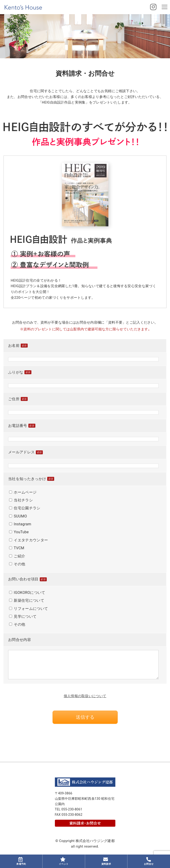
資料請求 (106, 861)
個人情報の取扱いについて (85, 696)
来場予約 (21, 861)
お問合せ (149, 861)
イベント (64, 861)
